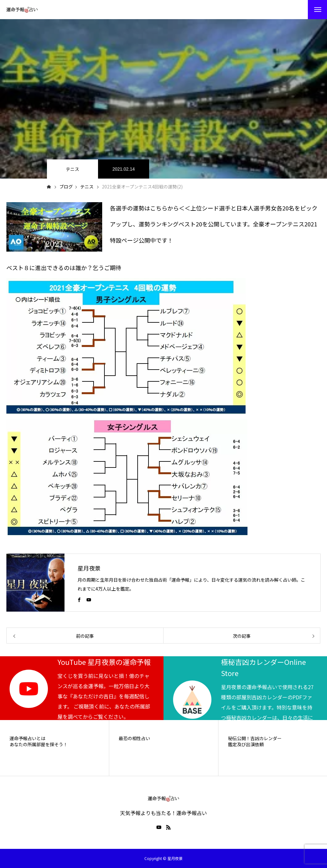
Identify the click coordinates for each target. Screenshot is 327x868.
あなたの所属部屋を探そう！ (39, 744)
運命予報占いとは (27, 738)
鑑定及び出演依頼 (246, 744)
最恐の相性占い (134, 738)
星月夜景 (89, 568)
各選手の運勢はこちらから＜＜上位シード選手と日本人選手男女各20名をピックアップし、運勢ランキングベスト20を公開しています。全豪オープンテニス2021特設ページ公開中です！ (214, 224)
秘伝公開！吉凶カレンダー (255, 738)
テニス (72, 169)
